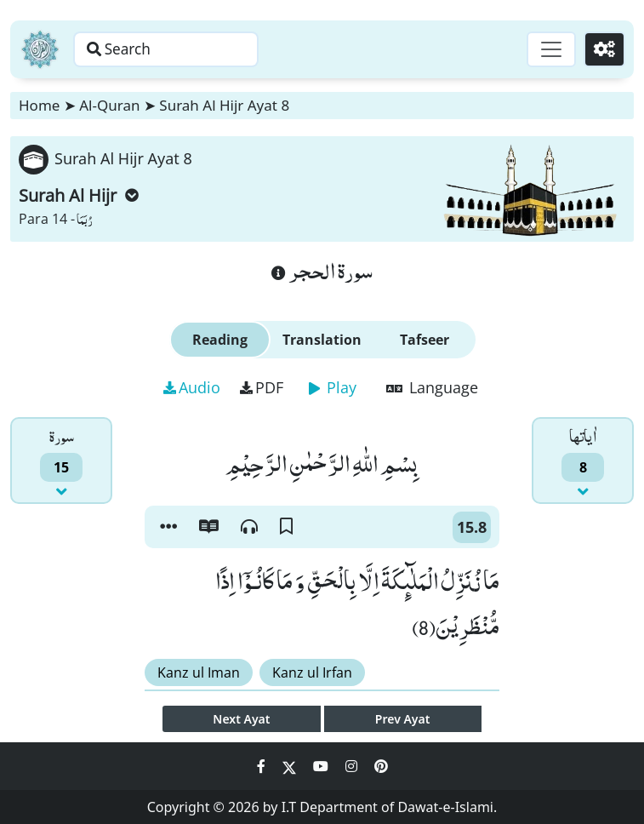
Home (39, 105)
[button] (168, 527)
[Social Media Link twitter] (291, 766)
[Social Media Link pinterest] (381, 766)
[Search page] (181, 49)
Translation (322, 340)
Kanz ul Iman (199, 672)
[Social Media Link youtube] (322, 766)
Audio (192, 387)
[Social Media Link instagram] (353, 766)
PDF (262, 387)
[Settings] (603, 49)
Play (333, 387)
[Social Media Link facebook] (263, 766)
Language (432, 387)
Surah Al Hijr (79, 195)
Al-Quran (109, 105)
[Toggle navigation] (547, 49)
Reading (220, 340)
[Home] (40, 49)
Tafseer (425, 340)
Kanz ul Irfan (312, 672)
